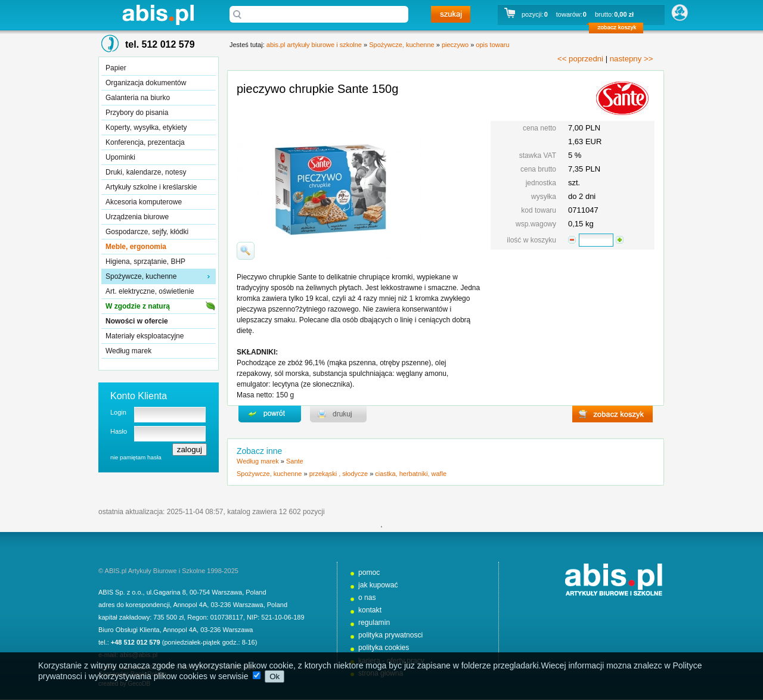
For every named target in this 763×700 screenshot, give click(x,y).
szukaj (451, 14)
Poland (256, 592)
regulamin (374, 623)
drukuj (338, 414)
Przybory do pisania (137, 113)
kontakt (370, 610)
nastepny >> (632, 59)
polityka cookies (384, 648)
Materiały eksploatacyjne (145, 336)
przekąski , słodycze (339, 474)
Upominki (120, 157)
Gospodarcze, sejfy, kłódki (147, 232)
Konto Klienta (139, 396)
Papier (116, 68)
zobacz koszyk (620, 30)
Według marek (128, 351)
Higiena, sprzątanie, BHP (145, 262)
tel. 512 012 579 (160, 44)
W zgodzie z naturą (138, 306)
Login (118, 412)
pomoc (369, 573)
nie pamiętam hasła (136, 457)
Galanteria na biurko (138, 98)
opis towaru (492, 45)
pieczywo (455, 45)
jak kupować (378, 585)
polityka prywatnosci (390, 635)
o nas (367, 598)
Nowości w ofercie (137, 321)
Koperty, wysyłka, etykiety (146, 127)
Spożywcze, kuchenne (141, 276)
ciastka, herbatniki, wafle (411, 474)
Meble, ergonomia (136, 247)
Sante (295, 461)
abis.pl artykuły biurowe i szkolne (158, 15)
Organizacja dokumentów (146, 83)
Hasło (119, 431)
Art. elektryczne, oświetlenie (150, 291)
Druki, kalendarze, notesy (146, 172)
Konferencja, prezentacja (145, 142)
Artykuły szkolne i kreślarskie (151, 187)
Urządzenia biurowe (137, 217)
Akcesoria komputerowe (144, 202)
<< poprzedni (580, 59)
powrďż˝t (270, 414)
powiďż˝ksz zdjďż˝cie (246, 251)
